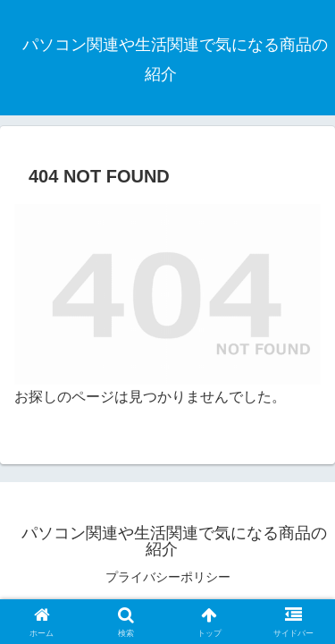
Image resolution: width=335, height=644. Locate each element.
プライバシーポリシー (168, 577)
